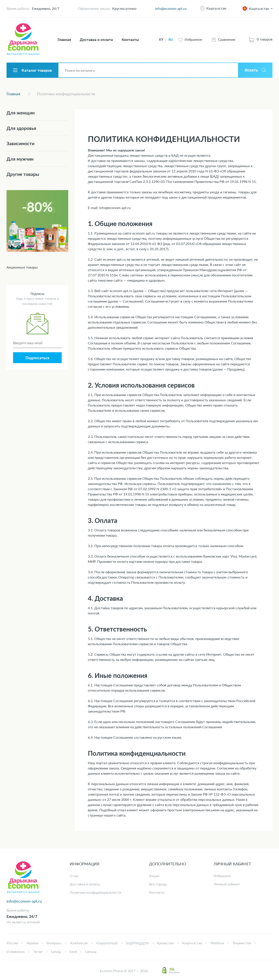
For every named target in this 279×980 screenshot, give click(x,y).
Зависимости (20, 143)
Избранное (222, 876)
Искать (251, 70)
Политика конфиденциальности (95, 892)
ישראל (38, 952)
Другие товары (23, 174)
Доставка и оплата (96, 40)
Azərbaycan (79, 943)
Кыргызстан (216, 8)
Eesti (73, 952)
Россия (12, 943)
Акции (154, 876)
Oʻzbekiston (16, 952)
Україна (32, 943)
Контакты (130, 40)
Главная (64, 40)
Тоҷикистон (242, 943)
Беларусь (54, 943)
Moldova (217, 943)
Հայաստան (107, 943)
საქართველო (138, 943)
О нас (74, 876)
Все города (158, 884)
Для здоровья (21, 128)
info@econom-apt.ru (171, 8)
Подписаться (37, 358)
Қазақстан (165, 943)
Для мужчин (20, 159)
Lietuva (91, 952)
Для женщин (21, 113)
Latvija (56, 952)
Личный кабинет (227, 884)
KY (161, 40)
